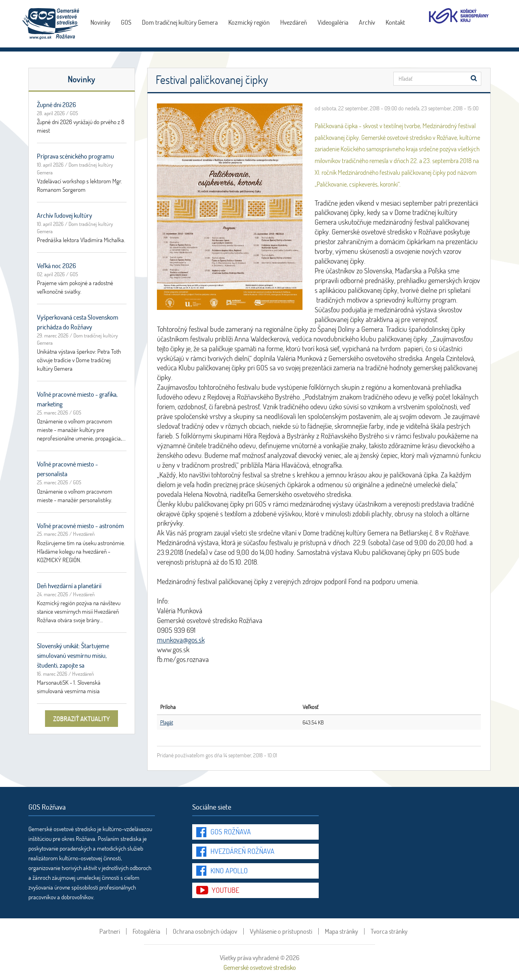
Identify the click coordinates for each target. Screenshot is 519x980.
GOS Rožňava (231, 832)
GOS (126, 22)
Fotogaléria (146, 931)
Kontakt (395, 22)
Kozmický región (249, 22)
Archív (367, 22)
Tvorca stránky (389, 931)
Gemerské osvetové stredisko (260, 967)
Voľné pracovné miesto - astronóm (80, 525)
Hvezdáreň (294, 22)
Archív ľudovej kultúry (64, 215)
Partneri (110, 931)
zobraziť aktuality (81, 719)
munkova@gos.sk (181, 640)
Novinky (100, 22)
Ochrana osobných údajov (205, 931)
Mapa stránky (341, 931)
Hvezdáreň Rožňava (242, 851)
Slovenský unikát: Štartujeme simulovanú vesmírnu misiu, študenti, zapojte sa (73, 655)
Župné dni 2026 (56, 104)
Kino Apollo (229, 870)
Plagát (167, 722)
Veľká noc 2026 (56, 265)
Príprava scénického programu (75, 156)
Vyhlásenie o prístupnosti (281, 931)
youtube (225, 890)
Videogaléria (333, 22)
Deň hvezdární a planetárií (69, 586)
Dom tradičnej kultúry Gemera (180, 22)
